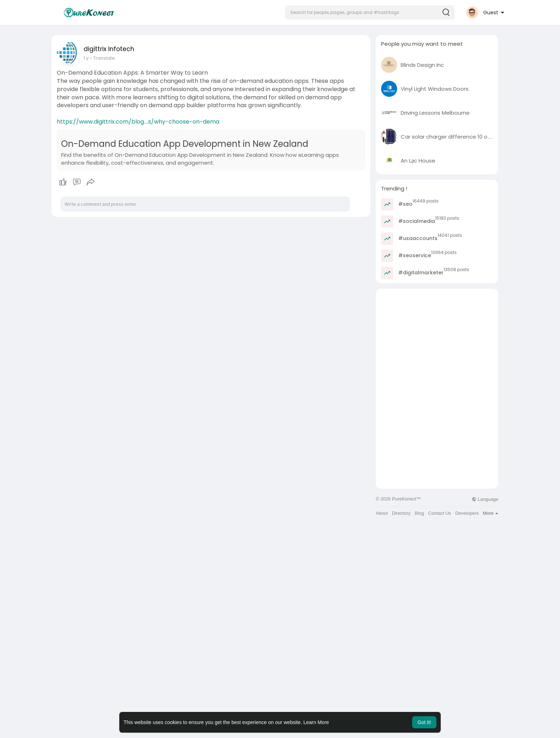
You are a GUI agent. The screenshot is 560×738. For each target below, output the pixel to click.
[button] (370, 13)
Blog (419, 513)
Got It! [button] (424, 722)
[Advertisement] (437, 339)
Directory (401, 513)
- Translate (102, 58)
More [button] (491, 513)
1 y (86, 58)
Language (485, 499)
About (382, 513)
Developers (467, 513)
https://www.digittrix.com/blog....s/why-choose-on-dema (138, 122)
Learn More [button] (316, 722)
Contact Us (440, 513)
